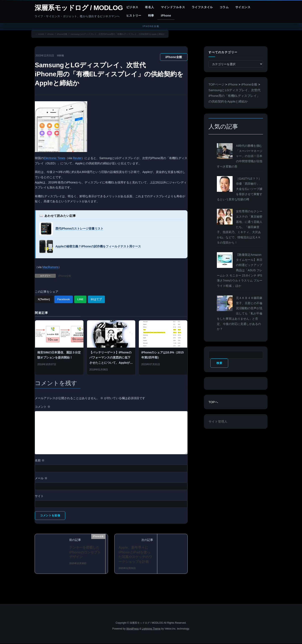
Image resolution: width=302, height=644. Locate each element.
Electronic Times (54, 158)
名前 (40, 460)
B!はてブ (96, 299)
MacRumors (50, 267)
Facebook (64, 299)
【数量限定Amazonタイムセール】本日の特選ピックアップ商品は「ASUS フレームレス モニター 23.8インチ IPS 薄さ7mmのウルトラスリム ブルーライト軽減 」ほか (240, 270)
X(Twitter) (44, 299)
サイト (39, 496)
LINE (80, 299)
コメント (43, 407)
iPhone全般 (174, 57)
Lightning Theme (151, 629)
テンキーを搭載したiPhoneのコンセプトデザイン (85, 553)
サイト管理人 (218, 422)
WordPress (132, 629)
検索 (217, 363)
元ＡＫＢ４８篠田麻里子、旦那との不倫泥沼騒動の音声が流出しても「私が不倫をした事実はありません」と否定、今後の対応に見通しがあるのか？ (240, 314)
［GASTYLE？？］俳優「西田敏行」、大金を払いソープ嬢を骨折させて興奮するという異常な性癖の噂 (240, 189)
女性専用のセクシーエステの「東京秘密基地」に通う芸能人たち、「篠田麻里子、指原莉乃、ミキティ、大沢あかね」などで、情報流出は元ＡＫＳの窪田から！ (240, 227)
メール (41, 478)
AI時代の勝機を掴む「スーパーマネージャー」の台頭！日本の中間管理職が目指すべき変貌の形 (240, 156)
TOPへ (213, 403)
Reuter (77, 158)
